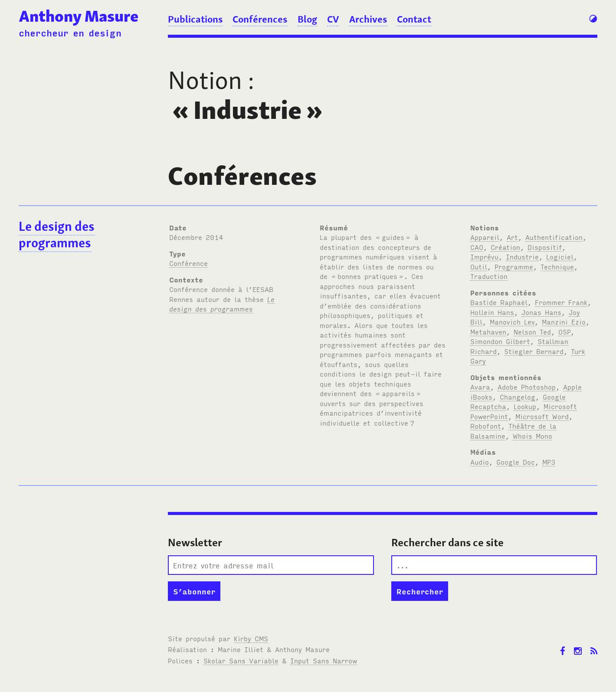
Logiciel (560, 256)
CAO (477, 247)
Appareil (485, 237)
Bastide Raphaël (499, 302)
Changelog (518, 397)
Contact (414, 19)
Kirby (251, 638)
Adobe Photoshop (527, 387)
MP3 (549, 462)
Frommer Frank (561, 302)
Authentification (554, 237)
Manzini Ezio (564, 321)
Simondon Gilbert (500, 341)
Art (512, 237)
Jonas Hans (541, 312)
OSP (564, 331)
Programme (514, 266)
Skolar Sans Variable (241, 660)
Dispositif (545, 247)
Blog (307, 19)
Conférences (260, 19)
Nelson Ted (532, 331)
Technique (557, 266)
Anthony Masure (79, 16)
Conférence (188, 263)
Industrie (522, 256)
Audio (480, 462)
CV (333, 19)
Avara (480, 387)
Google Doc (516, 462)
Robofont (486, 426)
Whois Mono (532, 436)
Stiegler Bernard (534, 351)
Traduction (489, 276)
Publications (195, 19)
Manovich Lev (512, 321)
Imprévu (484, 256)
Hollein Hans (492, 312)
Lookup (525, 406)
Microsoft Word (542, 416)
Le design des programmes (57, 235)
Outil (479, 266)
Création (505, 247)
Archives (368, 19)
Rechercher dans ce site (447, 543)
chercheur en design (70, 33)
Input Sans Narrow (324, 660)
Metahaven (488, 331)
